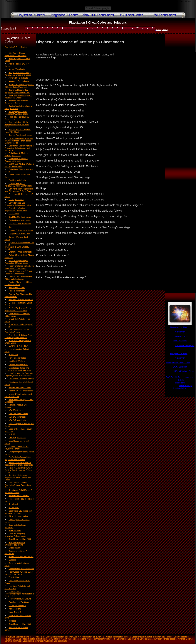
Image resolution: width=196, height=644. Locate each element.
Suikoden (13, 560)
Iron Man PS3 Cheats (18, 361)
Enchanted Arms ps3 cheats (20, 252)
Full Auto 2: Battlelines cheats (21, 300)
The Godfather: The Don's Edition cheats (46, 637)
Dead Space (14, 214)
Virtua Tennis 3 (15, 612)
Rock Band (13, 504)
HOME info (13, 355)
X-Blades (12, 621)
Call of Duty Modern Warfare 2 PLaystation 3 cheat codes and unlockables (19, 148)
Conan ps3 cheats (16, 200)
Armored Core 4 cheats (18, 78)
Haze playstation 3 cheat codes (35, 639)
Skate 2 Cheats (15, 530)
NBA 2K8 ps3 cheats (17, 417)
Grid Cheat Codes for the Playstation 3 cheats (141, 637)
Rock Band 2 (14, 508)
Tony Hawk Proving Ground (20, 599)
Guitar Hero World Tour (18, 346)
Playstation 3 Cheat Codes (16, 47)
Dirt (10, 227)
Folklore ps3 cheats (17, 291)
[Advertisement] (180, 108)
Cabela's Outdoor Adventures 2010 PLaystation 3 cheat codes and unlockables (19, 141)
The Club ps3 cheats (17, 180)
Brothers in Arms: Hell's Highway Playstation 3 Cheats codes (17, 125)
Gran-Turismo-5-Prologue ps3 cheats (107, 637)
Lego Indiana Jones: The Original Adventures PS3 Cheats (99, 639)
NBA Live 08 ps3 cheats (19, 414)
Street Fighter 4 (15, 548)
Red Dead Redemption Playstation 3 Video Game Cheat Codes (18, 478)
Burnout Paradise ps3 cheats (21, 135)
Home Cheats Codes (17, 358)
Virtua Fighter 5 (15, 609)
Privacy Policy (162, 30)
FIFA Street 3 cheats (17, 288)
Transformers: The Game (19, 602)
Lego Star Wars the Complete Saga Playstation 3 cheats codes (149, 639)
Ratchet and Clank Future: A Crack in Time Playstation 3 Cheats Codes (19, 470)
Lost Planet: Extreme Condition (21, 379)
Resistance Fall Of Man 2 (19, 496)
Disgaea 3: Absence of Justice (21, 230)
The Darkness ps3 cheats (19, 220)
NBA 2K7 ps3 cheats (17, 420)
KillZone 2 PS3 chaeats (18, 365)
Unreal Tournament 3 (17, 606)
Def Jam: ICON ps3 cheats (20, 224)
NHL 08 (12, 434)
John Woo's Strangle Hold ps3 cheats (28, 641)
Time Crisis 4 (14, 577)
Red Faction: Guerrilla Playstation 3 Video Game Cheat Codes (18, 485)
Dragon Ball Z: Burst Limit (19, 234)
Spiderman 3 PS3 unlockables (21, 557)
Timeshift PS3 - (15, 591)
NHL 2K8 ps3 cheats (17, 438)
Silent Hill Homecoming (18, 516)
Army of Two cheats (17, 69)
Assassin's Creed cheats (19, 81)
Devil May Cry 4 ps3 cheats (20, 217)
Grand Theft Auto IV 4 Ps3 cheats (77, 637)
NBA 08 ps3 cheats (17, 410)
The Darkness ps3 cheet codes (21, 569)
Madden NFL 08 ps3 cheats (20, 387)
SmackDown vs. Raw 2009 (20, 539)
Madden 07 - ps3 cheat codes (21, 391)
